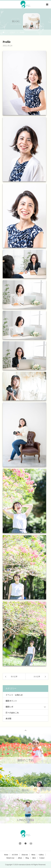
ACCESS (15, 855)
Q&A (34, 858)
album (20, 858)
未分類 (8, 719)
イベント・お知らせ (14, 695)
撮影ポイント (11, 701)
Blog (27, 858)
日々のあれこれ (12, 713)
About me (25, 855)
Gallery (41, 855)
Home (6, 855)
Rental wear (10, 858)
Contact (42, 858)
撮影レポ (9, 707)
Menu (33, 855)
